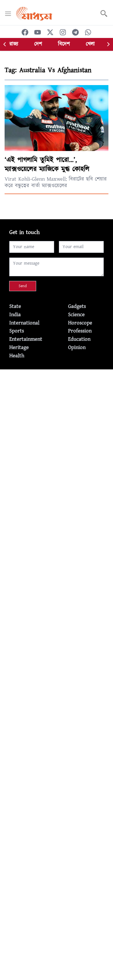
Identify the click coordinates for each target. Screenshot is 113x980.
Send (23, 286)
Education (79, 339)
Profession (80, 331)
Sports (16, 331)
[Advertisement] (57, 426)
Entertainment (26, 339)
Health (17, 356)
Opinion (77, 348)
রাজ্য (14, 44)
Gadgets (77, 306)
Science (76, 315)
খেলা (90, 44)
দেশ (38, 44)
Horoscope (80, 323)
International (24, 323)
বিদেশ (64, 44)
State (15, 306)
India (15, 315)
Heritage (19, 348)
